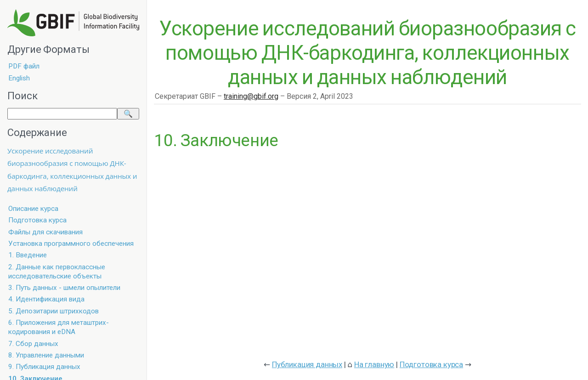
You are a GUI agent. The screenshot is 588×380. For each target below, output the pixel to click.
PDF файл (24, 66)
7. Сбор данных (33, 344)
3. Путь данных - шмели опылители (64, 288)
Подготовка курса (37, 220)
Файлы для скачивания (45, 232)
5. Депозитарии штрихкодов (54, 311)
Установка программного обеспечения (71, 244)
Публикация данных (307, 364)
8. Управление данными (46, 355)
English (19, 78)
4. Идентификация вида (46, 299)
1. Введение (28, 255)
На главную (374, 364)
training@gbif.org (251, 96)
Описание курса (33, 209)
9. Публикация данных (44, 367)
